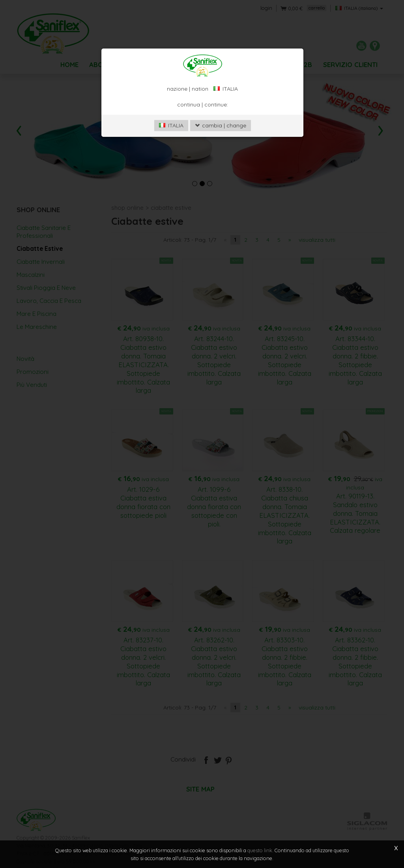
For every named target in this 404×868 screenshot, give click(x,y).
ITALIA (171, 164)
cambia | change (221, 164)
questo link (260, 850)
